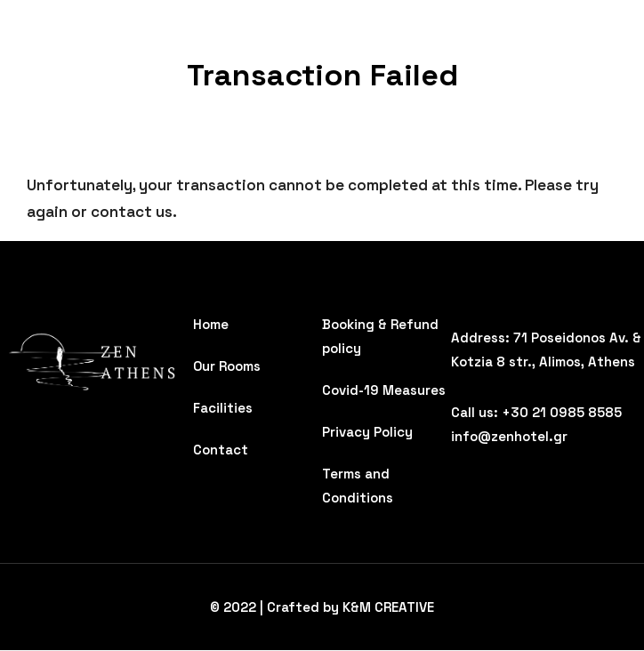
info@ (471, 436)
